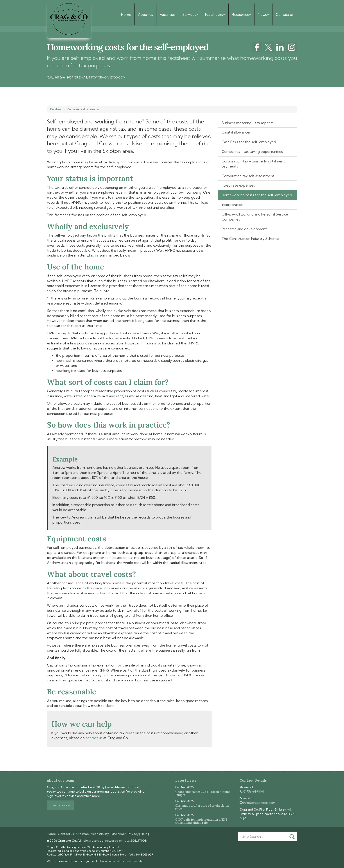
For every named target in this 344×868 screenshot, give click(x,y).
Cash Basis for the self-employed (249, 142)
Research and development (244, 229)
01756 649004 (252, 791)
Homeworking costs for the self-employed (257, 195)
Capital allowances (236, 132)
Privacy (133, 834)
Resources (241, 14)
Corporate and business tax (83, 109)
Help (144, 834)
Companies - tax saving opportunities (252, 151)
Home (126, 14)
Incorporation (232, 205)
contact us (94, 738)
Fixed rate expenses (238, 185)
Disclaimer (118, 834)
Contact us (285, 14)
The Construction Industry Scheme (250, 239)
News (263, 14)
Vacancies (168, 14)
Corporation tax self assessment (248, 176)
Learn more (60, 805)
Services (190, 14)
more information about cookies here (124, 861)
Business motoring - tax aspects (248, 123)
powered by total (126, 841)
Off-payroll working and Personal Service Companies (255, 217)
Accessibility (100, 834)
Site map (82, 834)
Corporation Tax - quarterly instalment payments (253, 164)
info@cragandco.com (107, 77)
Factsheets (215, 14)
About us (145, 14)
